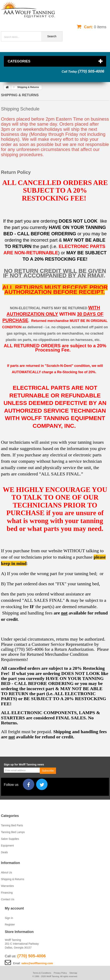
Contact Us (8, 899)
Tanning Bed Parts (12, 825)
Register (10, 924)
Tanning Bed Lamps (13, 832)
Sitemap (73, 973)
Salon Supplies (10, 839)
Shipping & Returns (13, 879)
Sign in (9, 918)
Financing (7, 893)
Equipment (7, 846)
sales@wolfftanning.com (37, 963)
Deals (4, 852)
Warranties (7, 886)
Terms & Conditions (42, 973)
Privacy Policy (60, 973)
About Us (7, 872)
